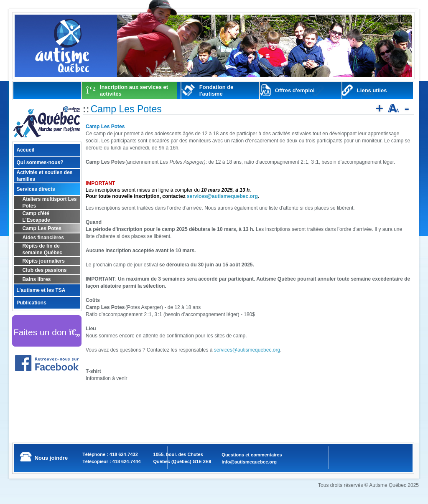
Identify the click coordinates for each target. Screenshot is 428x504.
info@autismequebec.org (249, 462)
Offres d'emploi (295, 90)
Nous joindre (51, 458)
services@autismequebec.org (222, 196)
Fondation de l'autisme (217, 90)
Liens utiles (372, 90)
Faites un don (47, 332)
